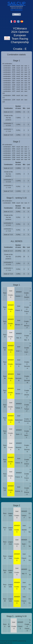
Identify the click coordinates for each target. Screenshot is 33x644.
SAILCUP (16, 3)
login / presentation (16, 10)
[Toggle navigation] (16, 14)
